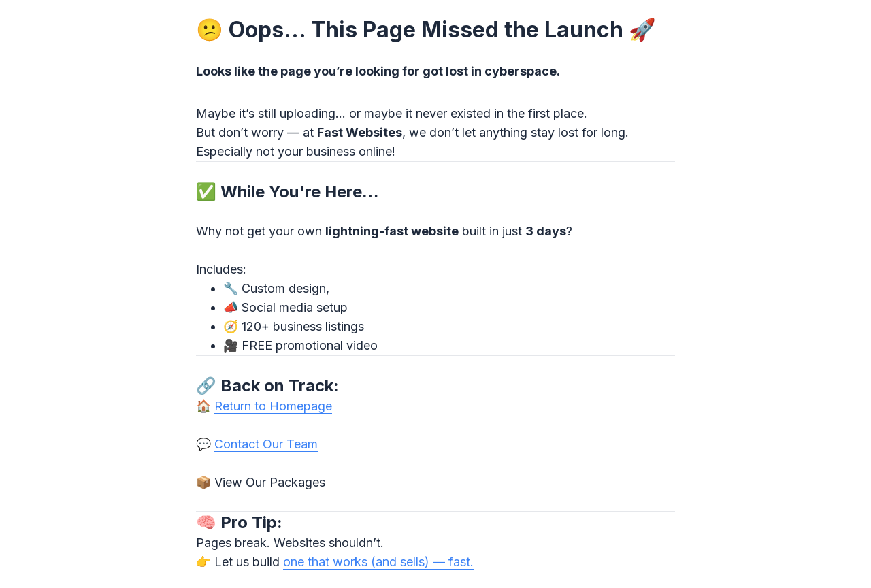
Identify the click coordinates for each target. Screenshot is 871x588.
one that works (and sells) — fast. (378, 562)
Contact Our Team (266, 444)
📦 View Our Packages (261, 482)
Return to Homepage (273, 406)
